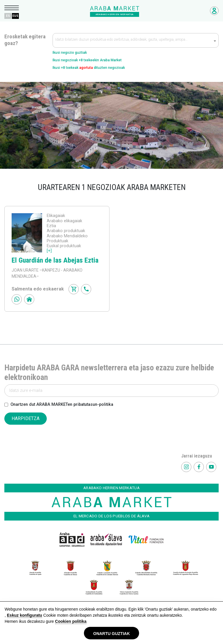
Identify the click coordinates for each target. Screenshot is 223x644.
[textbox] (136, 41)
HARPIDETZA (26, 418)
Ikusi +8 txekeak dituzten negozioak (89, 68)
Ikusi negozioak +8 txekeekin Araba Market (87, 60)
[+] (49, 251)
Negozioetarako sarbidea (214, 11)
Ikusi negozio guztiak (70, 53)
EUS (15, 16)
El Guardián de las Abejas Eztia (55, 260)
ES (8, 16)
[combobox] (136, 40)
